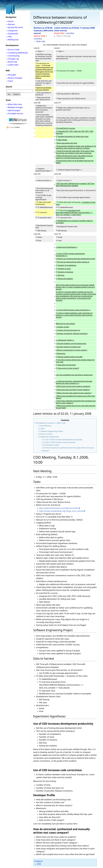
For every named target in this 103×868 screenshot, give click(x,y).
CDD (39, 864)
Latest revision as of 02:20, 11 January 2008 (75, 28)
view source (60, 30)
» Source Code (13, 49)
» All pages (11, 75)
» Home (10, 21)
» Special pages (13, 110)
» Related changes (15, 107)
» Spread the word (15, 27)
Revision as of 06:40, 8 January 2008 (43, 29)
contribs (37, 39)
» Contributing (13, 56)
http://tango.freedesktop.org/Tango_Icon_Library (61, 511)
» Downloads (12, 34)
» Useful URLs (13, 65)
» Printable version (15, 113)
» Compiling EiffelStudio (17, 53)
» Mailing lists (13, 40)
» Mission (11, 24)
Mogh (57, 33)
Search (9, 87)
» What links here (14, 104)
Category (38, 861)
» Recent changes (14, 78)
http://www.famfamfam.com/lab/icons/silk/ (58, 508)
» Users (10, 81)
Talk (44, 36)
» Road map (12, 62)
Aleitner (37, 36)
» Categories (12, 30)
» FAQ (9, 37)
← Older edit (39, 41)
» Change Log (13, 59)
